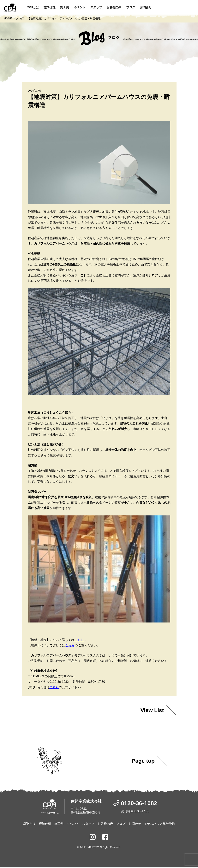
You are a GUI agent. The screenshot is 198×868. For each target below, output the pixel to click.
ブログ (131, 7)
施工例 (64, 7)
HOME (8, 19)
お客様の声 (114, 7)
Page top (143, 761)
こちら (79, 640)
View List (152, 711)
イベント (79, 7)
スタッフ (96, 7)
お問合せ (146, 7)
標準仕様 (49, 7)
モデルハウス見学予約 (159, 824)
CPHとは (33, 7)
